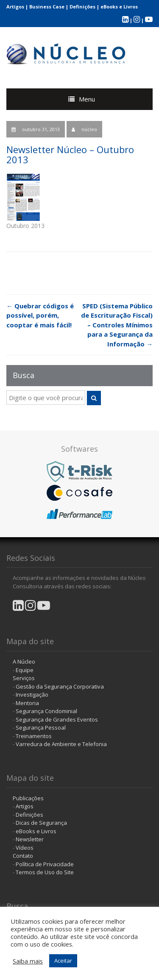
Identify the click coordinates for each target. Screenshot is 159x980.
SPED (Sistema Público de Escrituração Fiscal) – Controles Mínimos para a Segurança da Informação (117, 325)
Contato (23, 856)
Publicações (28, 798)
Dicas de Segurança (41, 823)
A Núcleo (24, 662)
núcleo (89, 129)
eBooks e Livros (119, 7)
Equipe (25, 670)
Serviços (24, 678)
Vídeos (25, 848)
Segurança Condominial (46, 711)
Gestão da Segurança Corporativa (60, 686)
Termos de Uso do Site (45, 872)
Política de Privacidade (45, 864)
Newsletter (30, 839)
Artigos (15, 7)
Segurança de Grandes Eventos (57, 719)
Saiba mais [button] (28, 961)
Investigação (32, 695)
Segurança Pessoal (41, 727)
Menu (87, 99)
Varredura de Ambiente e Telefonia (61, 744)
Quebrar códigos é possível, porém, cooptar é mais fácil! (40, 315)
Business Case (47, 7)
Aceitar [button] (63, 961)
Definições (82, 7)
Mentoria (27, 703)
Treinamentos (34, 736)
